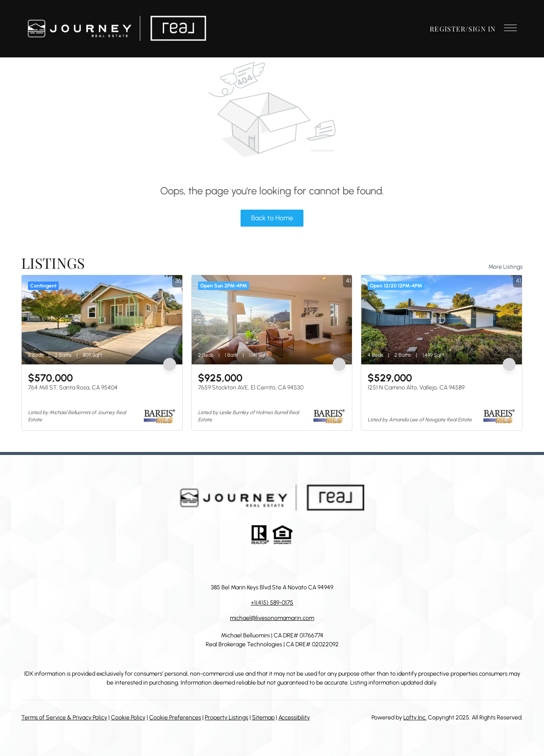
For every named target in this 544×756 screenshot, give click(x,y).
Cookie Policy (128, 718)
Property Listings (227, 718)
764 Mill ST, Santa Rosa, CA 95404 (73, 388)
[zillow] (263, 564)
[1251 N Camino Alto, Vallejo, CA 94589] (442, 320)
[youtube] (297, 564)
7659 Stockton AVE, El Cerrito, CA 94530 (251, 388)
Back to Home (272, 218)
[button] (117, 29)
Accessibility (294, 718)
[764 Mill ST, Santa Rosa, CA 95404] (102, 320)
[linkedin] (246, 564)
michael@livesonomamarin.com (272, 618)
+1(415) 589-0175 (272, 603)
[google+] (314, 564)
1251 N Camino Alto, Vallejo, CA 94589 (416, 388)
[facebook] (229, 564)
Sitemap (263, 718)
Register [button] (448, 29)
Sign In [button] (482, 29)
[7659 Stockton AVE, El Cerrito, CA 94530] (272, 320)
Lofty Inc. (415, 718)
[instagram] (280, 564)
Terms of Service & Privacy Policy (64, 718)
